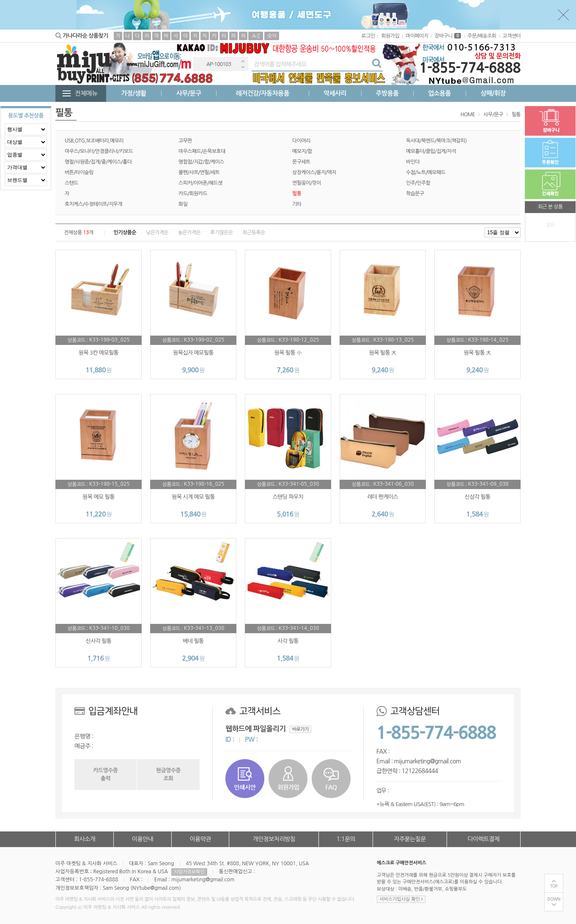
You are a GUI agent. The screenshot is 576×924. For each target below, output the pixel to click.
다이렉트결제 (484, 839)
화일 (183, 204)
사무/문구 (189, 93)
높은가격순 (189, 232)
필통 (516, 115)
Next (243, 67)
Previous (243, 61)
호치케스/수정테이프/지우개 (93, 204)
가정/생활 (134, 93)
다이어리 (301, 141)
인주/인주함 (418, 183)
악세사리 (335, 93)
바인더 (413, 162)
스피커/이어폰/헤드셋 (200, 183)
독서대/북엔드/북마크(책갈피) (436, 141)
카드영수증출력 (105, 774)
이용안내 (143, 839)
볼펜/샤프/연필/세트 (199, 172)
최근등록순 (254, 232)
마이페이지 (417, 36)
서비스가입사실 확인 (401, 899)
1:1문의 (346, 839)
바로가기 (300, 729)
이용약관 (200, 839)
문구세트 (301, 162)
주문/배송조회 (482, 36)
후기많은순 (221, 232)
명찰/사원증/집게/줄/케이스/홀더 (98, 162)
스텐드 (71, 183)
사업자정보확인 (189, 872)
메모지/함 (302, 151)
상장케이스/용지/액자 (314, 172)
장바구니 (448, 36)
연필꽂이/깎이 (307, 183)
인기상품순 (125, 232)
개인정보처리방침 (274, 839)
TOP (554, 886)
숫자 (272, 36)
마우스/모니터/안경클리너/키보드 (99, 151)
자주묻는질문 (410, 839)
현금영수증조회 (168, 774)
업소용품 (439, 93)
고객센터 (512, 36)
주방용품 (387, 93)
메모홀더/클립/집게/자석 (431, 151)
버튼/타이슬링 (79, 172)
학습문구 (415, 194)
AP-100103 (219, 64)
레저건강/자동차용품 (262, 93)
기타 (297, 204)
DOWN (554, 899)
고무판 (185, 141)
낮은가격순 (157, 232)
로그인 (368, 36)
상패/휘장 (493, 93)
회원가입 (390, 36)
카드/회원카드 (193, 194)
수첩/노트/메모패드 (426, 172)
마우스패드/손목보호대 (202, 151)
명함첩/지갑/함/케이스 (201, 162)
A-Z (256, 36)
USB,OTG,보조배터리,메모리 (94, 141)
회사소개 (85, 839)
